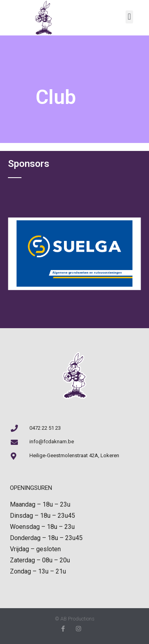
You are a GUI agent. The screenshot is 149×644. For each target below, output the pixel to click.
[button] (129, 17)
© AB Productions (75, 619)
